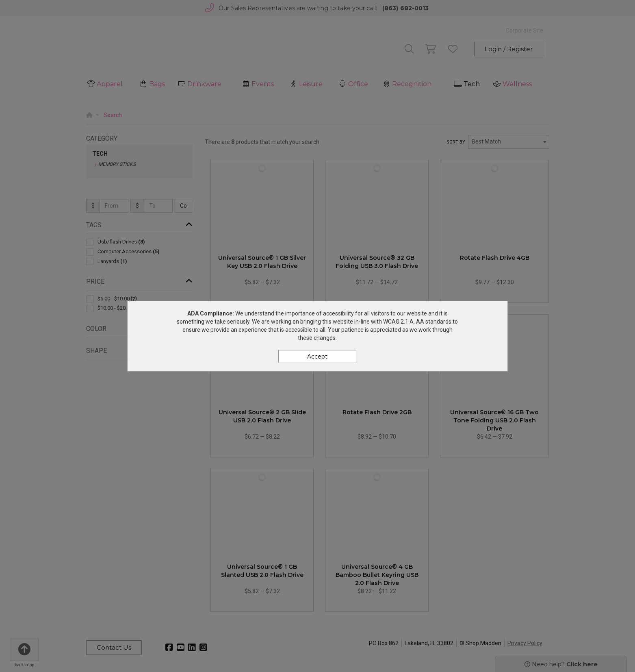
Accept (317, 357)
